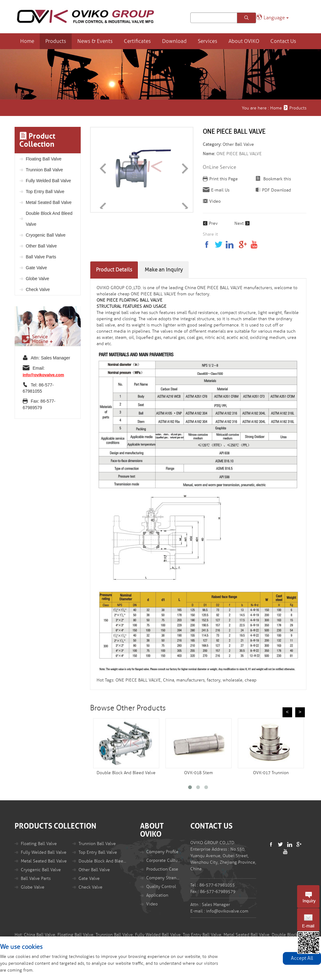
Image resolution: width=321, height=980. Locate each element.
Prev (210, 223)
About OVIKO (244, 41)
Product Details (114, 270)
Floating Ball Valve (44, 159)
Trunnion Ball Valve (44, 170)
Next (242, 223)
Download (174, 41)
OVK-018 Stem (199, 773)
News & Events (95, 41)
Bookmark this (276, 179)
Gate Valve (36, 268)
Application (157, 895)
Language (272, 17)
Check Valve (38, 289)
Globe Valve (37, 279)
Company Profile (162, 852)
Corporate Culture (164, 860)
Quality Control (161, 887)
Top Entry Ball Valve (45, 192)
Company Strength (164, 878)
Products (56, 41)
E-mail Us (220, 190)
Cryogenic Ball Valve (46, 235)
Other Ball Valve (41, 246)
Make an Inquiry (164, 270)
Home (27, 41)
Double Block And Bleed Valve (49, 219)
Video (215, 201)
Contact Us (283, 41)
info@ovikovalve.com (43, 375)
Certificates (137, 41)
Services (208, 41)
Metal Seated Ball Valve (49, 202)
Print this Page (224, 179)
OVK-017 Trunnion (271, 773)
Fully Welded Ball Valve (48, 181)
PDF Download (276, 190)
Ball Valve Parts (41, 257)
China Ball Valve (40, 935)
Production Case (162, 869)
